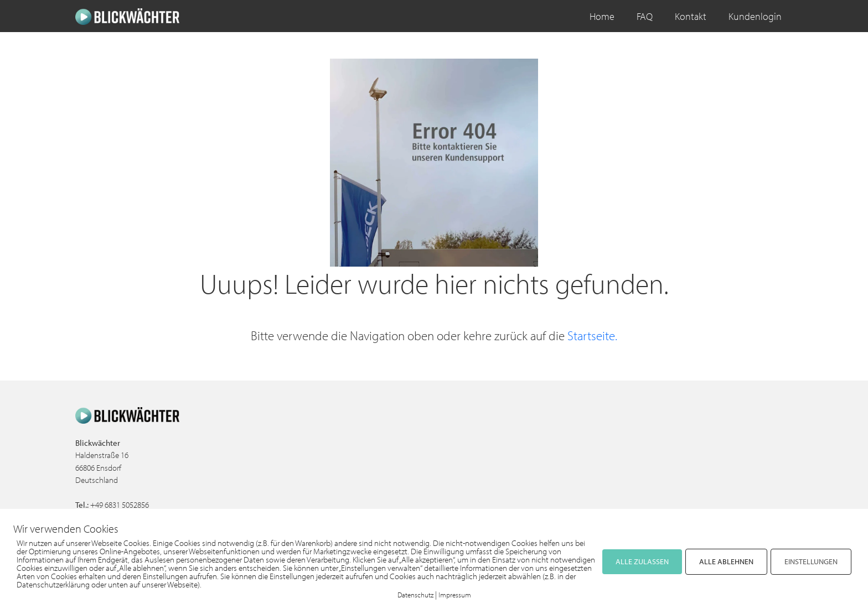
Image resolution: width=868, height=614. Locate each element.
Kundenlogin (755, 16)
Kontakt (691, 16)
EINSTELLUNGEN (811, 561)
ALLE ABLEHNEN (726, 561)
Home (602, 16)
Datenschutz (415, 595)
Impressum (455, 595)
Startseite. (592, 335)
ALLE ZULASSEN (642, 561)
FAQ (645, 16)
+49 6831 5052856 (120, 505)
